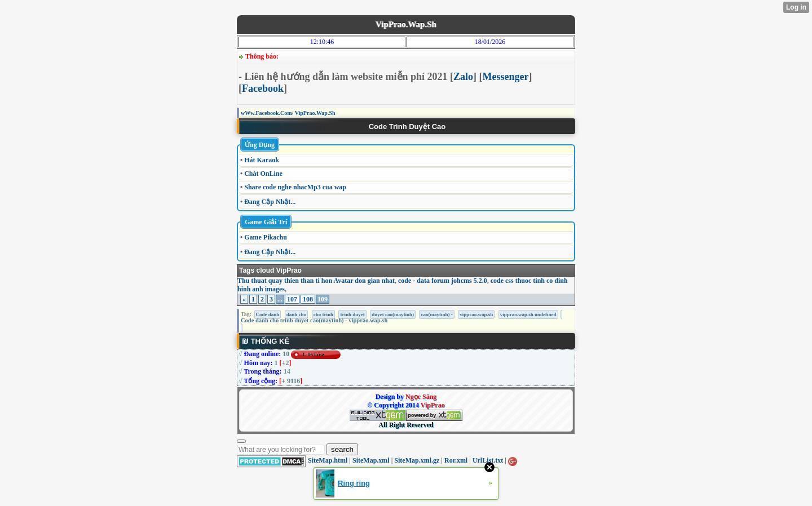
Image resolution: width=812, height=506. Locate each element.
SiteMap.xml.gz (417, 460)
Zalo (463, 77)
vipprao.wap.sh (476, 314)
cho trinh (323, 314)
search (342, 449)
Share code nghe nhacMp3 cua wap (295, 187)
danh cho (296, 314)
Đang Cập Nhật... (270, 202)
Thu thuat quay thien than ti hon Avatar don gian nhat (316, 281)
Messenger (506, 77)
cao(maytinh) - (436, 314)
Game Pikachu (266, 237)
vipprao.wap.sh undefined (528, 314)
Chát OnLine (263, 174)
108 (308, 299)
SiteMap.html (328, 460)
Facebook (263, 88)
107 (292, 299)
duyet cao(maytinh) (393, 314)
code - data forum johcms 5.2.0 (443, 281)
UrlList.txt (488, 460)
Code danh (268, 314)
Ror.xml (456, 460)
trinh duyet (352, 314)
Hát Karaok (262, 160)
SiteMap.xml (371, 460)
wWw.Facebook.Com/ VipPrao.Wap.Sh (288, 113)
